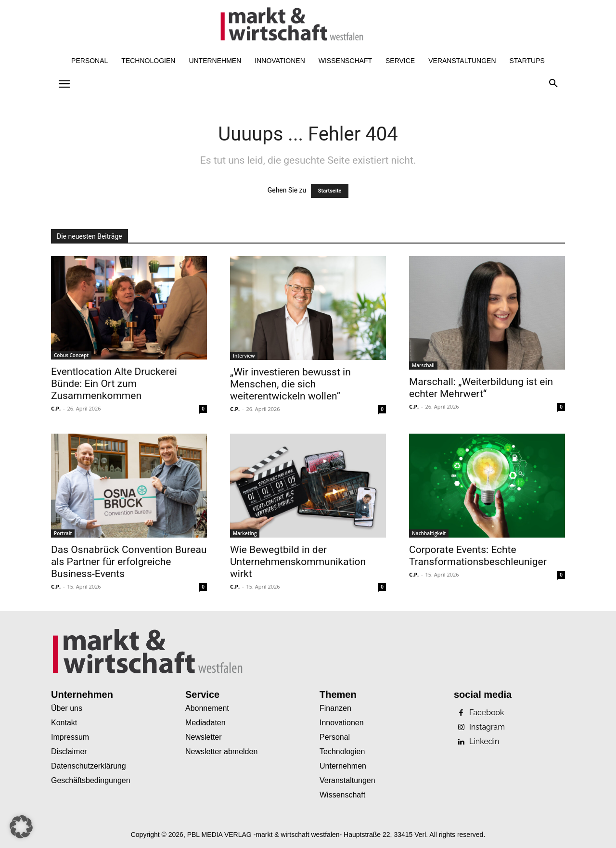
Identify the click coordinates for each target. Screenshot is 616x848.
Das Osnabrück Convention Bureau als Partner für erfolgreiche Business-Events (129, 562)
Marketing (245, 533)
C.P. (56, 408)
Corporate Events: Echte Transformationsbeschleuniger (478, 556)
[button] (553, 84)
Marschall (423, 365)
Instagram (487, 727)
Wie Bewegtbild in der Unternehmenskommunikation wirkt (298, 562)
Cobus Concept (71, 355)
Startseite (330, 191)
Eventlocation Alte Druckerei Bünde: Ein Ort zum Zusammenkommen (114, 384)
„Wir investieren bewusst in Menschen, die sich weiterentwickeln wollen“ (290, 384)
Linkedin (484, 742)
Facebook (487, 713)
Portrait (63, 533)
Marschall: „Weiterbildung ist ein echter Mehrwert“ (481, 388)
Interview (244, 356)
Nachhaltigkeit (429, 533)
